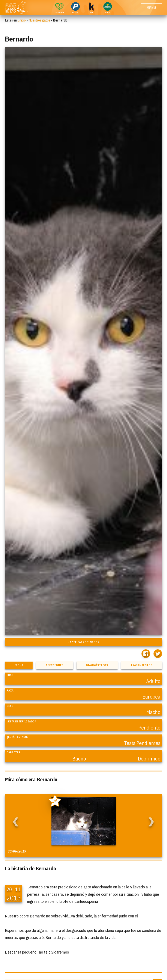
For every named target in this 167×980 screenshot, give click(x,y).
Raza (10, 690)
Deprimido (149, 759)
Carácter (13, 752)
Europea (151, 697)
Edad (10, 675)
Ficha (19, 665)
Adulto (153, 681)
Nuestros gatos (39, 20)
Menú (151, 8)
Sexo (10, 706)
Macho (153, 712)
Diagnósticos (97, 665)
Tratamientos (141, 665)
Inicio (22, 20)
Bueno (79, 759)
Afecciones (55, 665)
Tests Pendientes (142, 743)
